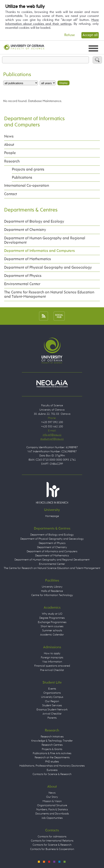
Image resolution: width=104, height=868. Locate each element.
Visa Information (52, 662)
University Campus (52, 697)
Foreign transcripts (52, 658)
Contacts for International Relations (52, 841)
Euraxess (52, 770)
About (9, 145)
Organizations (52, 693)
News (9, 136)
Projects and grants (28, 170)
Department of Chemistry (25, 230)
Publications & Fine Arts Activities (52, 753)
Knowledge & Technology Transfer (52, 741)
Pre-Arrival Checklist (52, 670)
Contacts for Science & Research (52, 774)
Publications (22, 178)
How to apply (52, 653)
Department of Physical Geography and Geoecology (48, 268)
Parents (52, 718)
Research (12, 161)
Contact (11, 194)
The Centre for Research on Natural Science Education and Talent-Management (49, 295)
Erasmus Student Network (52, 710)
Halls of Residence (52, 591)
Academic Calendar (52, 635)
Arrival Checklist (52, 714)
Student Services (52, 706)
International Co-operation (27, 186)
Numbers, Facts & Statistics (52, 810)
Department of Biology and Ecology (34, 222)
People (10, 153)
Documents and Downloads (52, 814)
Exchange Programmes (52, 622)
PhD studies (52, 762)
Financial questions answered (52, 666)
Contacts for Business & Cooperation (52, 849)
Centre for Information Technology (52, 595)
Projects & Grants (52, 749)
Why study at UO (52, 614)
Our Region (52, 701)
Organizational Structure (52, 805)
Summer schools (52, 631)
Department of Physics (23, 276)
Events (52, 689)
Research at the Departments (52, 758)
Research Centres (52, 745)
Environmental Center (22, 284)
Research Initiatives (52, 737)
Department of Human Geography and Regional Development (45, 240)
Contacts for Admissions (52, 837)
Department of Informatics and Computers (39, 251)
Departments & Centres (31, 210)
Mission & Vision (52, 801)
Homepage (52, 516)
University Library (52, 587)
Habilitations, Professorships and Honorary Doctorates (52, 766)
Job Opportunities (52, 818)
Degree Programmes (52, 618)
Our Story (52, 797)
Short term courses (52, 626)
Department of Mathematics (28, 259)
